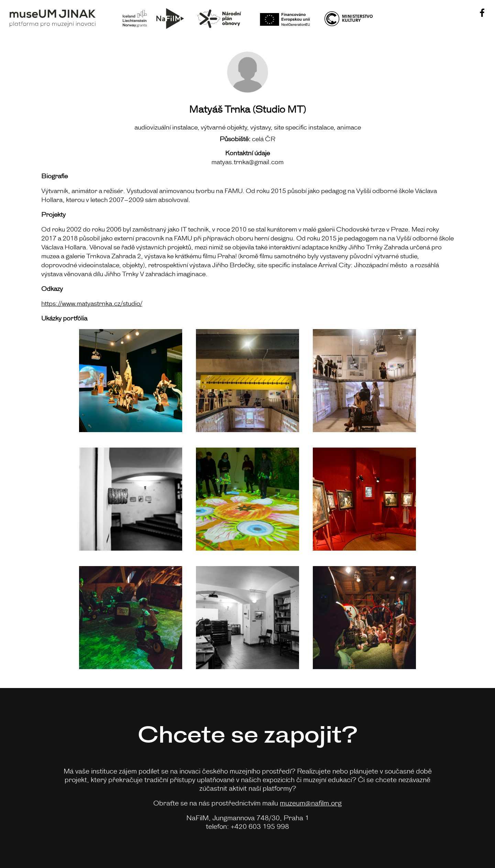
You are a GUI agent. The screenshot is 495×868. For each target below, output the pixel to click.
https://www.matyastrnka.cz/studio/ (92, 303)
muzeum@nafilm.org (311, 803)
